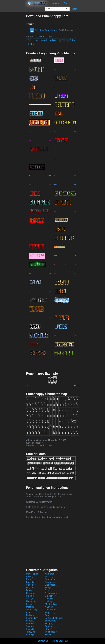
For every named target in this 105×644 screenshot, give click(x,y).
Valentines (51, 632)
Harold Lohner (45, 37)
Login (74, 9)
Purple (50, 613)
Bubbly (31, 44)
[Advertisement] (13, 55)
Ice (29, 604)
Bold (64, 40)
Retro (49, 615)
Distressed (52, 585)
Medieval (51, 604)
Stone (49, 629)
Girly (49, 590)
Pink (30, 613)
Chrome (51, 582)
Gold (30, 596)
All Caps (54, 40)
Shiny (49, 624)
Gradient (50, 596)
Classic (31, 585)
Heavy (31, 601)
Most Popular (33, 574)
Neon (49, 607)
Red (30, 615)
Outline (50, 610)
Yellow (50, 635)
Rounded (32, 618)
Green (50, 599)
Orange (32, 610)
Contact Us (43, 641)
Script (30, 621)
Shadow (51, 621)
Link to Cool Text (59, 641)
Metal (30, 607)
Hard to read (41, 40)
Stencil (31, 629)
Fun (29, 40)
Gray (30, 599)
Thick (72, 40)
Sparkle (50, 626)
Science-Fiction (54, 618)
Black (31, 576)
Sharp (30, 624)
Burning (50, 579)
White (30, 635)
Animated (51, 574)
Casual (31, 582)
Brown (31, 579)
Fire (48, 588)
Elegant (32, 588)
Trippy (30, 632)
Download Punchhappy (43, 30)
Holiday (50, 601)
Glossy (31, 593)
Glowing (51, 593)
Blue (49, 576)
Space (30, 626)
